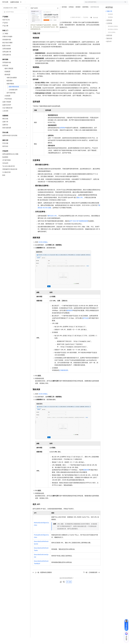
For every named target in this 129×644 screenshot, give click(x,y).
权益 (39, 3)
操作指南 (64, 13)
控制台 (112, 3)
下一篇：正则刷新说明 (91, 579)
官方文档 (5, 8)
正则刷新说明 (64, 377)
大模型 (21, 3)
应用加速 (71, 13)
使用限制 (62, 134)
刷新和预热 (85, 13)
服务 (59, 3)
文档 (103, 3)
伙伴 (55, 3)
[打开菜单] (3, 3)
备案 (108, 3)
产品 (26, 3)
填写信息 (86, 325)
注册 (117, 3)
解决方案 (32, 3)
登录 (125, 3)
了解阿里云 (66, 3)
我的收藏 (95, 24)
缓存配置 (78, 13)
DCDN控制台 (43, 249)
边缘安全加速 (15, 8)
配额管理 (70, 317)
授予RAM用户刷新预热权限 (79, 227)
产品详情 (85, 24)
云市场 (49, 3)
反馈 (69, 588)
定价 (44, 3)
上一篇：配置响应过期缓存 (42, 579)
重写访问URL (52, 222)
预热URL (80, 204)
